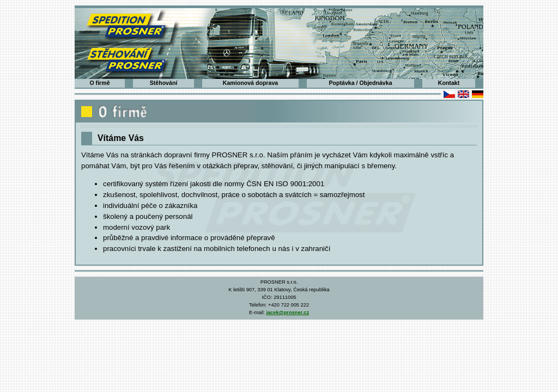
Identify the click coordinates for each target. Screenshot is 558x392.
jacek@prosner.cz (287, 313)
